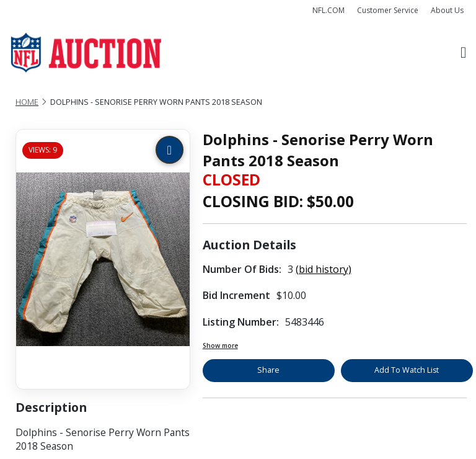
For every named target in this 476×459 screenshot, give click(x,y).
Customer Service (388, 10)
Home (27, 102)
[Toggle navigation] (463, 53)
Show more (220, 345)
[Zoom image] (170, 150)
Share (268, 370)
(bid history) (324, 269)
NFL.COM (328, 10)
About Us (447, 10)
